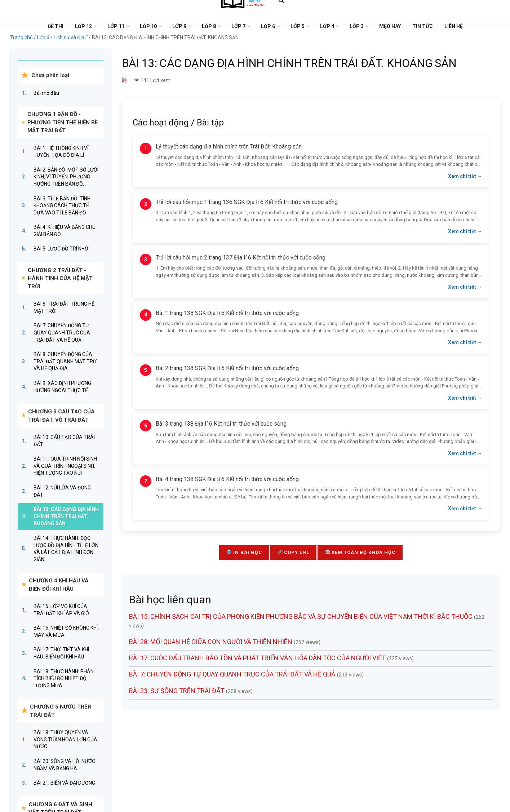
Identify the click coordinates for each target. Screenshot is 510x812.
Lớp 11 (116, 26)
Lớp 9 (179, 26)
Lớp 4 (327, 26)
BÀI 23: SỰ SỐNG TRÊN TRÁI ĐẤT (178, 691)
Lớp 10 (148, 26)
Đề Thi (56, 26)
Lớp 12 (83, 26)
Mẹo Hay (390, 26)
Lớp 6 (268, 26)
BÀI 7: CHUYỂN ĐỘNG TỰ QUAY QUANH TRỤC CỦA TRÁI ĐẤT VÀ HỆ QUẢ (233, 674)
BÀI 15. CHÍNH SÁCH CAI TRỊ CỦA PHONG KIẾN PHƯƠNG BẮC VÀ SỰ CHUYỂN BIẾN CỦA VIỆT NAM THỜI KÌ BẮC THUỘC (301, 616)
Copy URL (294, 552)
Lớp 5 (298, 26)
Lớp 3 (357, 26)
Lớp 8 (209, 26)
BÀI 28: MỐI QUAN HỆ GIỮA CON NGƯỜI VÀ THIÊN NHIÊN (211, 642)
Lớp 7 (238, 26)
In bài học (244, 552)
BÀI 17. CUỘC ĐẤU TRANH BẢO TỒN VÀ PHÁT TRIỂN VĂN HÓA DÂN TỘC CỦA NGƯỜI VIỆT (258, 658)
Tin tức (423, 26)
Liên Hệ (454, 26)
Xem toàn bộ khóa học (360, 552)
